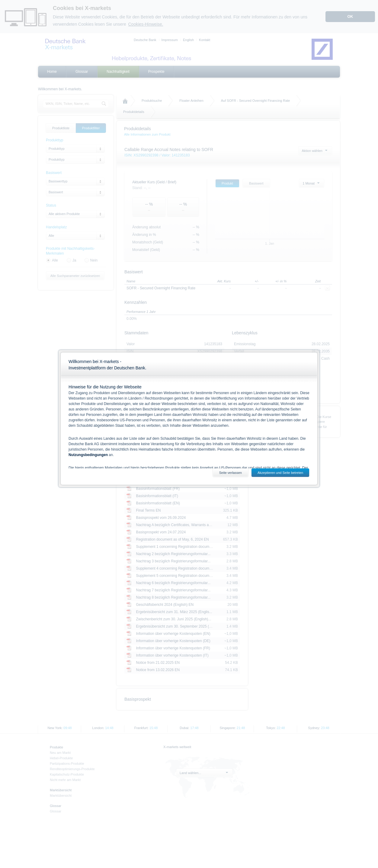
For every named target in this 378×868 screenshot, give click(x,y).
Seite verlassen (231, 473)
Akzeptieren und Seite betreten (280, 473)
